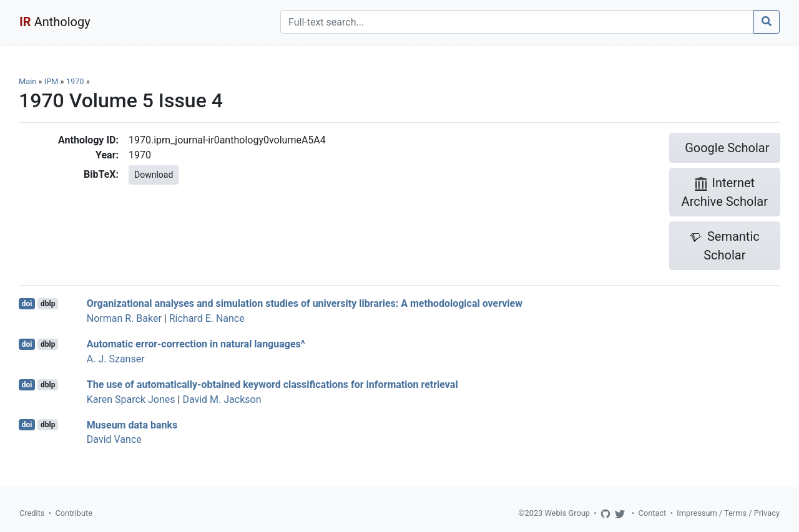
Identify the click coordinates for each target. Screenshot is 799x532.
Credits (32, 513)
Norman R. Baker (124, 318)
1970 (75, 81)
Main (27, 81)
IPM (51, 81)
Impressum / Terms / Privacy (728, 513)
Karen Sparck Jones (131, 399)
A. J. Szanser (116, 359)
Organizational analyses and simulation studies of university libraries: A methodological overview (305, 303)
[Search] (517, 22)
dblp (48, 304)
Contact (653, 513)
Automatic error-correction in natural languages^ (196, 344)
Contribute (74, 513)
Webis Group (567, 513)
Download (154, 175)
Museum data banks (132, 424)
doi (27, 304)
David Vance (114, 439)
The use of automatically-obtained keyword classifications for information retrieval (272, 384)
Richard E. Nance (207, 318)
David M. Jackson (222, 399)
